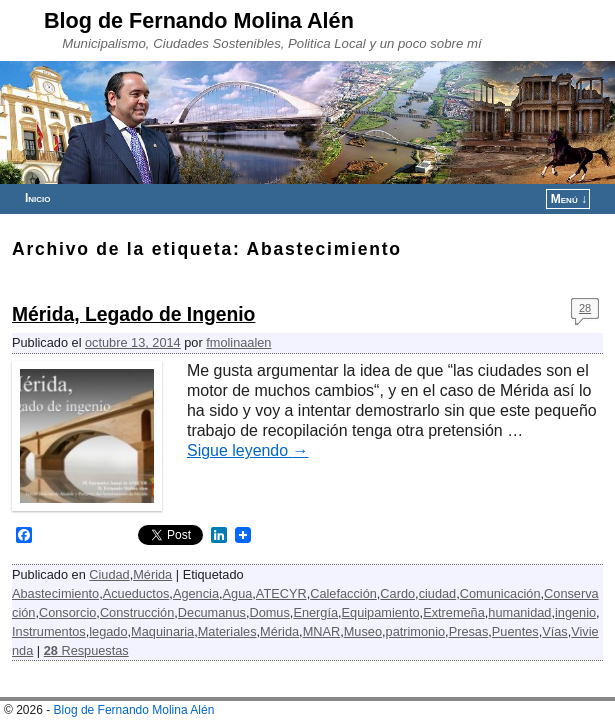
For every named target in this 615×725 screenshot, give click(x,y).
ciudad (438, 593)
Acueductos (136, 593)
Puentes (515, 631)
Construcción (137, 612)
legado (108, 631)
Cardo (397, 593)
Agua (238, 593)
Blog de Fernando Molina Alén (199, 20)
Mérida (152, 574)
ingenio (575, 612)
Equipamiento (381, 612)
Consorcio (67, 612)
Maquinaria (162, 631)
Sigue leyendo (248, 450)
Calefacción (343, 593)
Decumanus (212, 612)
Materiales (227, 631)
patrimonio (416, 631)
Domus (269, 612)
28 (585, 308)
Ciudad (109, 574)
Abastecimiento (55, 593)
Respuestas (86, 650)
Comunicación (500, 593)
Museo (363, 631)
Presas (469, 631)
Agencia (196, 593)
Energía (315, 612)
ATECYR (281, 593)
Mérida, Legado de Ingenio (133, 314)
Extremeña (454, 612)
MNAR (322, 631)
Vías (555, 631)
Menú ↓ (569, 199)
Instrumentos (49, 631)
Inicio (38, 198)
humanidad (519, 612)
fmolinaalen (238, 342)
